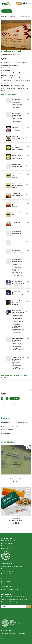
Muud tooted (12, 17)
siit (16, 88)
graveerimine (5, 88)
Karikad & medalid (7, 631)
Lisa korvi (15, 398)
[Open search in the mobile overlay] (14, 3)
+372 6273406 (10, 571)
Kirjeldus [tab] (5, 412)
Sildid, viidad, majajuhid (8, 633)
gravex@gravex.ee (11, 574)
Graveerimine (19, 631)
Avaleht (4, 17)
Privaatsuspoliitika (7, 546)
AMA (3, 638)
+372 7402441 (10, 587)
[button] (25, 3)
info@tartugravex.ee (12, 589)
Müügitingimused (6, 548)
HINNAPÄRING (22, 633)
